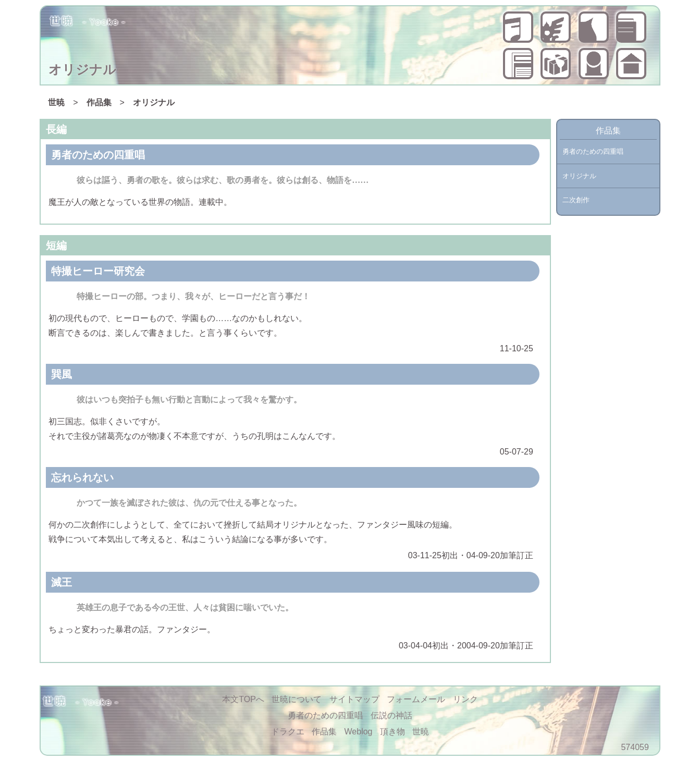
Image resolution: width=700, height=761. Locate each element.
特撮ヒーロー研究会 (98, 271)
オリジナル (154, 102)
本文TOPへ (243, 699)
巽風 (62, 374)
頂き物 (556, 64)
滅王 (62, 582)
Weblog (518, 64)
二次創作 (576, 200)
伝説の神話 (556, 27)
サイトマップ (354, 699)
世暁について (594, 64)
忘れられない (82, 477)
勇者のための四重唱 (518, 27)
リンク (465, 699)
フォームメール (416, 699)
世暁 (631, 64)
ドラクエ (594, 27)
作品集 (631, 27)
